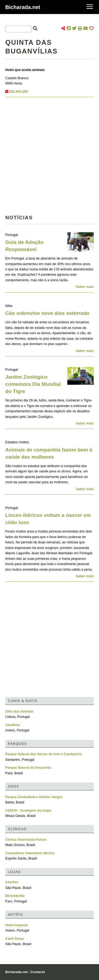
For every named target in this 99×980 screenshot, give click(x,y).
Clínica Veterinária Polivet (26, 840)
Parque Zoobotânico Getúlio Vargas (34, 797)
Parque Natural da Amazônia (28, 768)
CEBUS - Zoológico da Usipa (28, 810)
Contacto (38, 972)
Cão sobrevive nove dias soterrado (47, 313)
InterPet (12, 882)
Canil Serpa (15, 939)
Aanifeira (13, 725)
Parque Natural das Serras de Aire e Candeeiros (44, 754)
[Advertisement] (49, 157)
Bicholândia (15, 896)
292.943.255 (19, 91)
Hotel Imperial (16, 925)
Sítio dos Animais (19, 711)
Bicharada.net (23, 7)
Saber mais (85, 287)
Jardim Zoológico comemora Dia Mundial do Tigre (33, 384)
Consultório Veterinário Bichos (30, 853)
